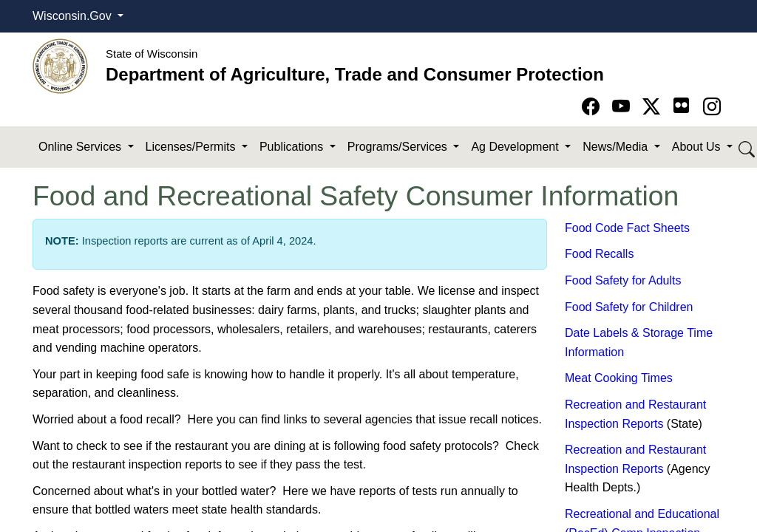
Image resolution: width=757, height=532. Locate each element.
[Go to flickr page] (681, 105)
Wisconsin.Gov (74, 16)
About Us (698, 147)
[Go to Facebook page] (593, 107)
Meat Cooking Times (619, 378)
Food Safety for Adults (623, 280)
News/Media (617, 147)
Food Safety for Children (629, 307)
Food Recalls (599, 254)
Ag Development (516, 147)
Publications (293, 147)
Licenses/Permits (192, 147)
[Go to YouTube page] (624, 107)
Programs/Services (399, 147)
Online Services (82, 147)
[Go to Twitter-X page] (654, 107)
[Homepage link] (60, 65)
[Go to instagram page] (712, 107)
